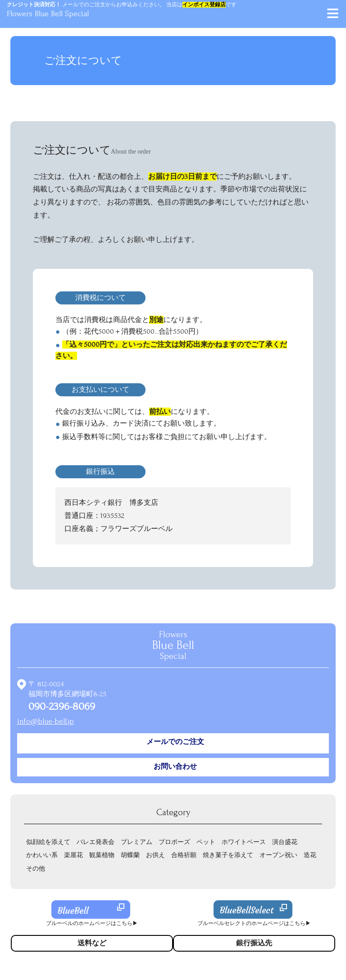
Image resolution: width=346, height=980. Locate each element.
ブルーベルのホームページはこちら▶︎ (92, 923)
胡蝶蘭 (130, 855)
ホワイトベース (244, 842)
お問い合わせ (175, 767)
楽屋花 (73, 855)
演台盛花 (285, 842)
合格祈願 (184, 855)
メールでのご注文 (175, 742)
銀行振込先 (254, 943)
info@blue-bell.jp (46, 721)
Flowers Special (173, 645)
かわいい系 (42, 855)
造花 (310, 855)
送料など (92, 943)
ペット (206, 842)
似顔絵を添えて (48, 842)
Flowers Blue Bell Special (48, 14)
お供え (155, 855)
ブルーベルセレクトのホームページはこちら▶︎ (254, 923)
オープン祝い (278, 855)
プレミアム (137, 842)
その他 (36, 869)
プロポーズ (174, 842)
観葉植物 (102, 855)
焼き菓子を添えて (228, 855)
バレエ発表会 (96, 842)
